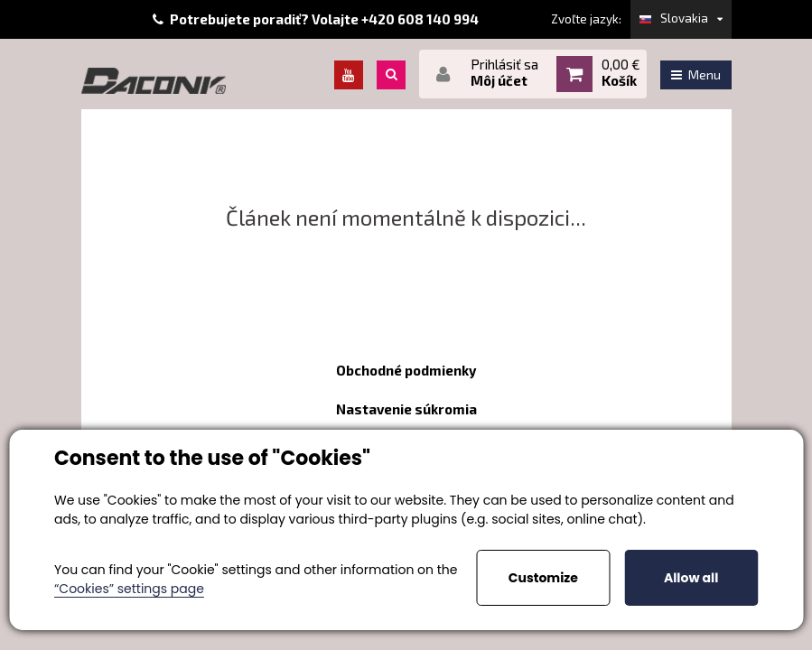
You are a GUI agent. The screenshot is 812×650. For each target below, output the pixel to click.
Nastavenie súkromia (406, 409)
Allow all (691, 578)
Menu (696, 74)
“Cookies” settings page (129, 589)
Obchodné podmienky (406, 370)
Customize (543, 578)
